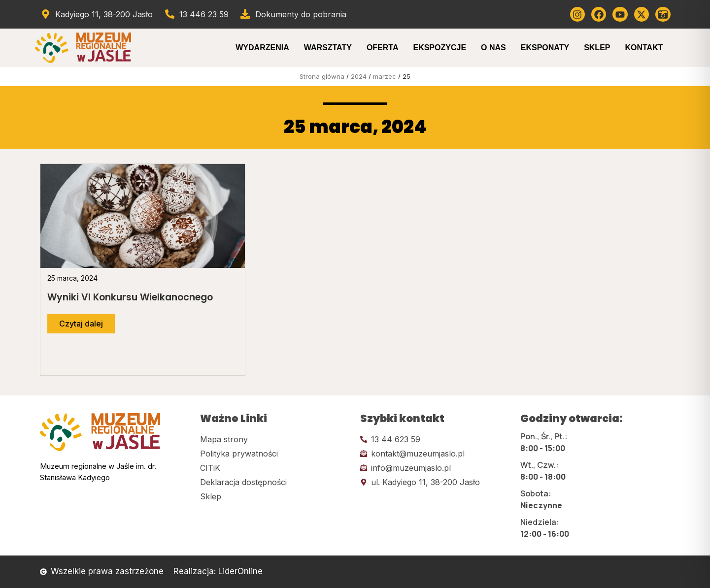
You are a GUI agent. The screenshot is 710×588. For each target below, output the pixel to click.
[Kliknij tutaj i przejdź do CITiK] (275, 468)
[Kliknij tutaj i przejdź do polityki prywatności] (275, 454)
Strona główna (322, 76)
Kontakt (644, 48)
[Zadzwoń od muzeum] (196, 14)
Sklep (597, 48)
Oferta (383, 48)
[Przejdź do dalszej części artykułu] (81, 324)
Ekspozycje (440, 48)
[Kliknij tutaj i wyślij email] (435, 454)
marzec (385, 76)
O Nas (493, 48)
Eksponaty (545, 48)
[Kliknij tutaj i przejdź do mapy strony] (275, 439)
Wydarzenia (262, 48)
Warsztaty (328, 48)
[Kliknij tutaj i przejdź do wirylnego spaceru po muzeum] (663, 14)
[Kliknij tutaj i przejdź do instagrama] (577, 14)
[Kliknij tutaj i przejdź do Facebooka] (599, 14)
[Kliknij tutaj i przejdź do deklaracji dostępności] (275, 482)
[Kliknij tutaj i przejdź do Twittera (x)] (642, 14)
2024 (359, 76)
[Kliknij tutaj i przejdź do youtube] (620, 14)
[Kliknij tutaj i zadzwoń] (435, 439)
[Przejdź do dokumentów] (293, 14)
